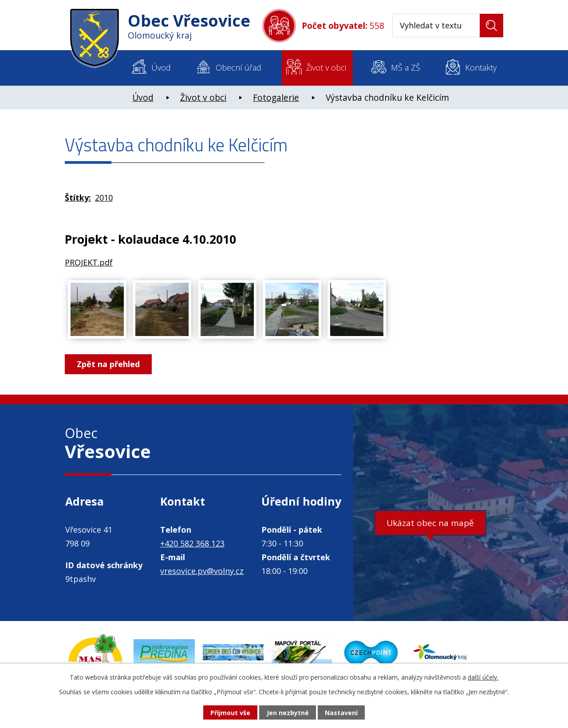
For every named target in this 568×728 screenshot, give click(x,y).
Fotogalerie (276, 98)
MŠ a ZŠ (406, 67)
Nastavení (341, 713)
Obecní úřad (239, 67)
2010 (104, 198)
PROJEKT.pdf (89, 262)
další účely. (483, 677)
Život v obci (326, 67)
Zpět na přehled (108, 364)
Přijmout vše (230, 713)
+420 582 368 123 (192, 543)
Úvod (161, 67)
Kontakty (481, 67)
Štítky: (78, 198)
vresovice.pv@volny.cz (202, 571)
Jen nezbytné (288, 713)
